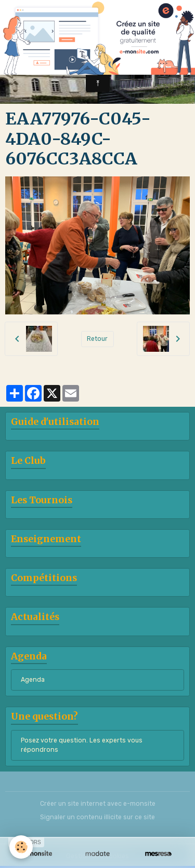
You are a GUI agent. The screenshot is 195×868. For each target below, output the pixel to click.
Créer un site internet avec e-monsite (98, 804)
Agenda (33, 680)
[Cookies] (21, 847)
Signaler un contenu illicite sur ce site (97, 817)
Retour (97, 339)
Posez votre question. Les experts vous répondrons (82, 745)
